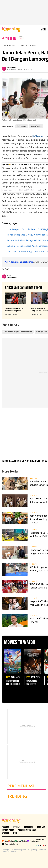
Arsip (15, 833)
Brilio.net (11, 844)
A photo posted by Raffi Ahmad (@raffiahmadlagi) (22, 190)
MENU (43, 29)
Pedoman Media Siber (27, 830)
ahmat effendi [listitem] (12, 67)
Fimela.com (5, 844)
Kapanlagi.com (11, 841)
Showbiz (12, 45)
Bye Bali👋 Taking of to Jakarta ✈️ (16, 164)
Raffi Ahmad (32, 45)
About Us (6, 827)
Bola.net (17, 841)
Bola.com (23, 841)
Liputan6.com (5, 841)
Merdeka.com (30, 841)
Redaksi (17, 827)
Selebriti (22, 45)
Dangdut (33, 478)
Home (4, 45)
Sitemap (5, 833)
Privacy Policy (8, 830)
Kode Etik (41, 827)
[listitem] (21, 38)
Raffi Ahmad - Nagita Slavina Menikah (18, 332)
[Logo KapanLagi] (12, 29)
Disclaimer (29, 827)
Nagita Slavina (36, 126)
